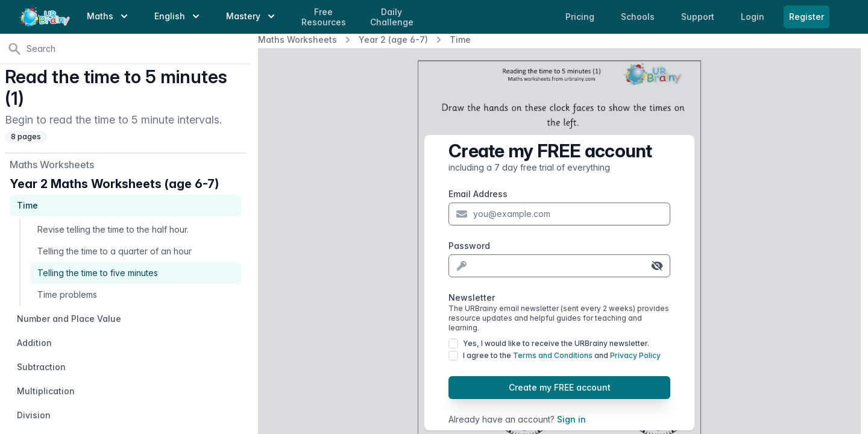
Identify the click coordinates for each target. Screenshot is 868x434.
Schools (639, 17)
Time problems (67, 294)
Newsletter (559, 313)
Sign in (571, 419)
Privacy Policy (635, 355)
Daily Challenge (392, 17)
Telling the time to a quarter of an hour (115, 251)
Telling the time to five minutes (98, 273)
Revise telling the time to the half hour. (113, 229)
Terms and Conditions (553, 355)
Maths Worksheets (297, 39)
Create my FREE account (560, 387)
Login (754, 17)
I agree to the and (562, 355)
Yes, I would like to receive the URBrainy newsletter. (556, 343)
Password (469, 246)
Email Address (478, 194)
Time (460, 39)
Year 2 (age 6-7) (393, 39)
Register (807, 17)
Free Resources (324, 17)
